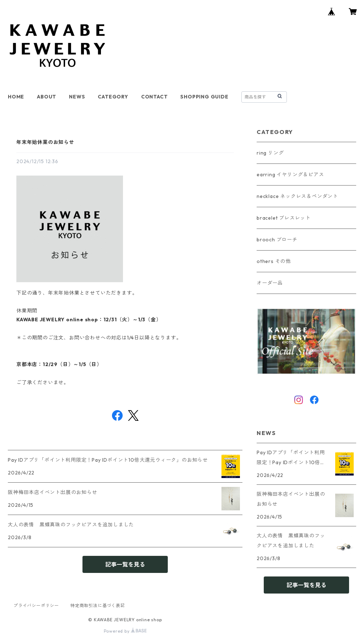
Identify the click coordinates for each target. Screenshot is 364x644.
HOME (16, 97)
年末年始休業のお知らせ (45, 142)
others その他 (274, 261)
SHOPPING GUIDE (204, 97)
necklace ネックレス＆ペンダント (297, 196)
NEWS (77, 97)
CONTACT (154, 97)
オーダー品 (270, 283)
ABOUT (47, 97)
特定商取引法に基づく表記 (98, 605)
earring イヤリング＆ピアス (290, 175)
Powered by (125, 631)
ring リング (270, 153)
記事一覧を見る (125, 564)
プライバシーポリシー (36, 605)
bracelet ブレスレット (284, 218)
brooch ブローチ (277, 240)
